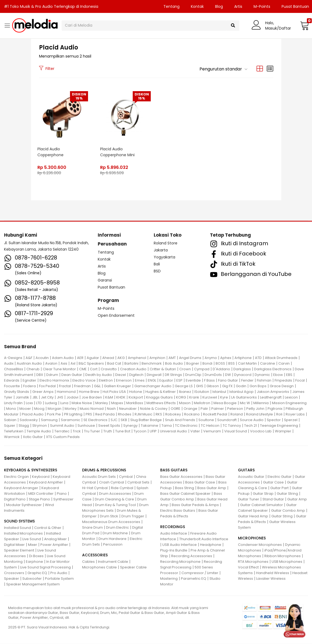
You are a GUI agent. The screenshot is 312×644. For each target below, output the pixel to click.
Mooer (25, 409)
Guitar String (287, 494)
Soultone (206, 420)
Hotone (136, 392)
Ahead (108, 358)
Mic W (245, 403)
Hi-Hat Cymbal (95, 488)
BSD (157, 271)
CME (83, 369)
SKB (124, 420)
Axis (64, 363)
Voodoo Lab (261, 431)
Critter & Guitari (163, 369)
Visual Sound (236, 431)
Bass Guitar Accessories (181, 477)
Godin (241, 386)
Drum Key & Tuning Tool (115, 505)
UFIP (153, 431)
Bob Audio (174, 363)
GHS (200, 386)
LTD (39, 403)
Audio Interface (174, 534)
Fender (247, 380)
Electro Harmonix (54, 380)
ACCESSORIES (95, 555)
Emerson (124, 380)
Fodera (29, 386)
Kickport (136, 397)
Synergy (130, 426)
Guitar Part (279, 488)
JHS (60, 397)
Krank (194, 397)
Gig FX (227, 386)
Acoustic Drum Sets (99, 477)
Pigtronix (275, 409)
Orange (190, 409)
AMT (172, 358)
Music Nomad (92, 409)
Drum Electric (118, 528)
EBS (289, 375)
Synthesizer (63, 499)
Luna (64, 403)
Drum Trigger (133, 516)
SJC (114, 420)
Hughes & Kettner (161, 392)
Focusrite (12, 386)
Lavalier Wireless (271, 579)
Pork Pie (54, 414)
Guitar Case (273, 483)
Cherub (33, 369)
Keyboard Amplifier (46, 483)
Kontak (197, 6)
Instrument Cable (113, 562)
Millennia (261, 403)
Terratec (62, 431)
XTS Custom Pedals (63, 437)
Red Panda (105, 414)
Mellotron (202, 403)
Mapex (117, 403)
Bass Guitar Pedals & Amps (195, 505)
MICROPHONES (252, 538)
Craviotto (109, 369)
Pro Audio (59, 573)
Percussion (113, 545)
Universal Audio (173, 431)
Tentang (171, 6)
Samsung (49, 420)
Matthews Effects (161, 403)
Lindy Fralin (13, 403)
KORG (181, 397)
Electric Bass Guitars (178, 511)
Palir (204, 409)
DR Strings (173, 375)
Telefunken (14, 431)
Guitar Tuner (249, 499)
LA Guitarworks (244, 397)
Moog (39, 409)
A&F (29, 358)
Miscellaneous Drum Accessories (111, 522)
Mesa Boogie (225, 403)
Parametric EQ (194, 579)
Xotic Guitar (33, 437)
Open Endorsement (116, 316)
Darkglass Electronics (273, 369)
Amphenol (137, 358)
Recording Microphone (180, 562)
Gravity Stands (17, 392)
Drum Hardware (113, 539)
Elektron (106, 380)
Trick (77, 431)
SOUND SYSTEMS (19, 521)
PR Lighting (73, 414)
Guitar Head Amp (253, 516)
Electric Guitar (280, 477)
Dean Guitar (72, 375)
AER (80, 358)
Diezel (121, 375)
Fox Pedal (47, 386)
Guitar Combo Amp (288, 511)
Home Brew (89, 392)
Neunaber (128, 409)
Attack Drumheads (281, 358)
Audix (9, 363)
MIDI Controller (41, 494)
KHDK (121, 397)
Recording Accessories (192, 556)
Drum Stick (109, 516)
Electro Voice (84, 380)
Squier (10, 426)
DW (228, 375)
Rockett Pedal (215, 414)
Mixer (33, 545)
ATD (258, 358)
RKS (159, 414)
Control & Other (48, 528)
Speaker (12, 579)
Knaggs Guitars (159, 397)
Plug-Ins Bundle (174, 551)
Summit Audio (62, 426)
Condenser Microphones (260, 545)
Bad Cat (114, 363)
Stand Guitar (273, 499)
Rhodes (125, 414)
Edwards (12, 380)
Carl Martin (247, 363)
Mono (11, 409)
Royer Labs (295, 414)
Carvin (284, 363)
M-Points (262, 6)
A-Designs (13, 358)
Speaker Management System (33, 584)
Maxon (185, 403)
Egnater (29, 380)
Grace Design (282, 386)
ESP (179, 380)
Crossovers (14, 573)
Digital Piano (15, 499)
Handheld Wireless (273, 573)
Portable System (59, 579)
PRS (89, 414)
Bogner (193, 363)
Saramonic (71, 420)
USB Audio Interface (180, 545)
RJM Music (143, 414)
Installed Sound (17, 528)
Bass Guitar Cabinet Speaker (185, 494)
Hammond (66, 392)
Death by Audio (99, 375)
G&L (97, 386)
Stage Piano (39, 499)
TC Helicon (210, 426)
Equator (166, 380)
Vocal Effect (248, 567)
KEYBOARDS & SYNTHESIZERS (31, 470)
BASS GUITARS (174, 470)
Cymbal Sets (138, 483)
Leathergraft (271, 397)
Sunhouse (86, 426)
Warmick (12, 437)
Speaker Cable (133, 567)
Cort (94, 369)
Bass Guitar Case (200, 483)
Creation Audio (133, 369)
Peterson (235, 409)
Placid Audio (33, 414)
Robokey (173, 414)
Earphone (34, 562)
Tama (167, 426)
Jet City (47, 397)
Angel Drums (190, 358)
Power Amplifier (54, 545)
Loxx (29, 403)
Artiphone (243, 358)
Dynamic (262, 375)
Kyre (224, 397)
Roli (279, 414)
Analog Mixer (55, 539)
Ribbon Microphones (283, 556)
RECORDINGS (173, 527)
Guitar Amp (297, 499)
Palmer (218, 409)
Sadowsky (29, 420)
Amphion (157, 358)
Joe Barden (92, 397)
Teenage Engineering (279, 426)
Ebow (278, 375)
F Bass (209, 380)
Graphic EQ (37, 573)
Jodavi (72, 397)
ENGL (152, 380)
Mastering (169, 579)
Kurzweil (210, 397)
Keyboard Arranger (21, 488)
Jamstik (22, 397)
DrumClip (193, 375)
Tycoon (140, 431)
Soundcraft (227, 420)
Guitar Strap (263, 494)
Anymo (211, 358)
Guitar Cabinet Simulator (262, 505)
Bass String (185, 488)
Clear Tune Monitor (59, 369)
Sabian (10, 420)
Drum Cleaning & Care (114, 499)
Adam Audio (63, 358)
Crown (185, 369)
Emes (140, 380)
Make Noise (82, 403)
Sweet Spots (109, 426)
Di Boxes (36, 556)
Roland (237, 414)
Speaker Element (19, 551)
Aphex (226, 358)
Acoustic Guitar (251, 477)
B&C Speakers (91, 363)
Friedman (82, 386)
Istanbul (219, 392)
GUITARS (246, 470)
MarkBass (135, 403)
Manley (102, 403)
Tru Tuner (92, 431)
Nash (111, 409)
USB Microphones (287, 562)
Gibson (213, 386)
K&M (109, 397)
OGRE (176, 409)
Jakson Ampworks (273, 392)
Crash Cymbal (112, 483)
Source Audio (252, 420)
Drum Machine (115, 533)
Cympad (202, 369)
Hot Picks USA (114, 392)
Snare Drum (92, 528)
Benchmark (152, 363)
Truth (108, 431)
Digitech (136, 375)
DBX (40, 375)
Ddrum (52, 375)
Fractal (65, 386)
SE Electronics (95, 420)
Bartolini (131, 363)
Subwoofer (32, 579)
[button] (304, 26)
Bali (157, 264)
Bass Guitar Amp (212, 488)
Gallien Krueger (118, 386)
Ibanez (185, 392)
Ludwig (51, 403)
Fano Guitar (228, 380)
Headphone (211, 545)
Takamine (150, 426)
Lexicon (291, 397)
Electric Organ (16, 477)
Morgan (55, 409)
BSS (232, 363)
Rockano (192, 414)
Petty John (255, 409)
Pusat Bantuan (111, 287)
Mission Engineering (289, 403)
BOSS (220, 363)
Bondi (207, 363)
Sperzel (291, 420)
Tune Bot (123, 431)
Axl (73, 363)
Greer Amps (43, 392)
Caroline (268, 363)
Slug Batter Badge (146, 420)
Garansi (105, 280)
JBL (35, 397)
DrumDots (213, 375)
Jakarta (161, 250)
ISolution (202, 392)
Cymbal (126, 477)
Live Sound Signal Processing (45, 567)
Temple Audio (39, 431)
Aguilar (93, 358)
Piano (62, 494)
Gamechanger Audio (153, 386)
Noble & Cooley (154, 409)
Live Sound (32, 539)
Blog (219, 6)
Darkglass (242, 369)
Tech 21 (250, 426)
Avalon (51, 363)
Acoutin (42, 358)
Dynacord (243, 375)
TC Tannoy (232, 426)
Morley (71, 409)
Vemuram (212, 431)
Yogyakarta (164, 257)
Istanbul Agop (241, 392)
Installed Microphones (23, 534)
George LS (184, 386)
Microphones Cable (99, 567)
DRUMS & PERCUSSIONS (104, 470)
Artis (238, 6)
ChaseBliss (14, 369)
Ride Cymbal (122, 488)
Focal (300, 380)
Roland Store (166, 243)
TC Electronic (186, 426)
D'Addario (221, 369)
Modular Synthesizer (24, 505)
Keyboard (41, 477)
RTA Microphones (253, 562)
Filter (47, 69)
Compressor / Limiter (200, 573)
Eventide (193, 380)
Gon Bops (258, 386)
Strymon (40, 426)
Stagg (24, 426)
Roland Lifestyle (260, 414)
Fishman (264, 380)
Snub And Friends (180, 420)
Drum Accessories (115, 494)
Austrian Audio (29, 363)
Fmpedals (283, 380)
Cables (88, 562)
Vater (195, 431)
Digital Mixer (14, 545)
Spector (274, 420)
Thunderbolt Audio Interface (204, 539)
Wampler (283, 431)
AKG (121, 358)
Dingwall (154, 375)
